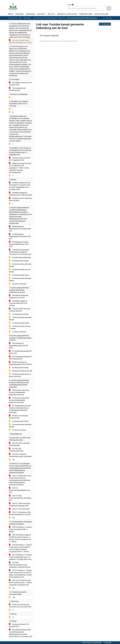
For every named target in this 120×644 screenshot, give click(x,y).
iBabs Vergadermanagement (92, 643)
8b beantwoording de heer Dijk (21, 371)
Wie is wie (51, 14)
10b (12, 518)
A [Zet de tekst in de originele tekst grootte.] (104, 18)
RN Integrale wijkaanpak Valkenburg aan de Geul (19, 297)
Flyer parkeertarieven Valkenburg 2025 (17, 89)
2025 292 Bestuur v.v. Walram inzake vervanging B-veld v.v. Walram (20, 529)
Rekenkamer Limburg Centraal (67, 14)
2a (11, 112)
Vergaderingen (30, 14)
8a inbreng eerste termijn (19, 368)
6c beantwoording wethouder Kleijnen (20, 265)
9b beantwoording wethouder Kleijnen (20, 426)
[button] (109, 8)
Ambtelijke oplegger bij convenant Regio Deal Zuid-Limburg (18, 303)
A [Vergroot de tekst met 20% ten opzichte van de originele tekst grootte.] (107, 18)
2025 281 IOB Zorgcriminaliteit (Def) (16, 450)
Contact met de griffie (101, 14)
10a (12, 460)
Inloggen (107, 643)
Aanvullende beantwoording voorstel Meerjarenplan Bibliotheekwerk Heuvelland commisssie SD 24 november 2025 (21, 633)
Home (20, 18)
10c (12, 588)
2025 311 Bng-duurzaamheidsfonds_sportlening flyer (20, 498)
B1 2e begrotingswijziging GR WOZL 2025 (20, 352)
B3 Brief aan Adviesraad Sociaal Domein (19, 417)
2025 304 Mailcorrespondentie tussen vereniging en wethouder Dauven (20, 565)
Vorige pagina (105, 24)
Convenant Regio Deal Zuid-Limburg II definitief (20, 310)
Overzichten (41, 14)
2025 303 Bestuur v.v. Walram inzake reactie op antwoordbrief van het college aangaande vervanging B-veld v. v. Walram (20, 548)
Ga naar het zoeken (0, 1)
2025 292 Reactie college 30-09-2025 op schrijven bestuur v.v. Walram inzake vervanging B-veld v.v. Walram (20, 538)
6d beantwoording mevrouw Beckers (20, 271)
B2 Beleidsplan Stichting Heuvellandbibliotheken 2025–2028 (19, 244)
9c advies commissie (18, 430)
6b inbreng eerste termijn (19, 261)
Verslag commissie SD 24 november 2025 (19, 625)
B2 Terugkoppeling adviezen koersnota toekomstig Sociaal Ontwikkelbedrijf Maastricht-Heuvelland (20, 409)
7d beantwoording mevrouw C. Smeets (20, 327)
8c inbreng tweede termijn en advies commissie (20, 375)
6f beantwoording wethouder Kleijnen (20, 279)
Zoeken (70, 5)
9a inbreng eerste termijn (19, 421)
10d (12, 597)
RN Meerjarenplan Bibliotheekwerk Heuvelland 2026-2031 (20, 229)
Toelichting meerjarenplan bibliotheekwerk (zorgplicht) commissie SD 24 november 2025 (20, 252)
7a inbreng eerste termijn (19, 314)
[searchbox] (87, 8)
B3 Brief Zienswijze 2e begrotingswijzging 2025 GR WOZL (21, 363)
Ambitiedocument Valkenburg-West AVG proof (21, 199)
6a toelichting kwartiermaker (20, 258)
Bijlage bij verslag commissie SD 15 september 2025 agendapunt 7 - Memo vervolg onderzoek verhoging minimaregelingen (20, 168)
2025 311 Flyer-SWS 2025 (19, 509)
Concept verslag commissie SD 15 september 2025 (20, 159)
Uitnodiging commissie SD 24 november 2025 (20, 84)
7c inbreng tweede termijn (19, 323)
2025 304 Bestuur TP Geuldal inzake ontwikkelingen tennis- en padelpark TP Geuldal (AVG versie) (20, 557)
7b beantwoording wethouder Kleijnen (20, 319)
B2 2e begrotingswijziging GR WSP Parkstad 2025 (20, 358)
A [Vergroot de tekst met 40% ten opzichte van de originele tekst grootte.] (110, 18)
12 (11, 617)
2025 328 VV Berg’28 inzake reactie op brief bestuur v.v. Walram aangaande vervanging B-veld (21, 583)
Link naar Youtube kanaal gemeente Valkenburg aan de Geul (20, 41)
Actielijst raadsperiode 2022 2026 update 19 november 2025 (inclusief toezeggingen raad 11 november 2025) (20, 186)
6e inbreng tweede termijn (19, 275)
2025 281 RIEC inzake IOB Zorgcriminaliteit (19, 444)
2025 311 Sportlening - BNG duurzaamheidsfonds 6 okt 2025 (20, 513)
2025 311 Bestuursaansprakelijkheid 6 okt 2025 (20, 490)
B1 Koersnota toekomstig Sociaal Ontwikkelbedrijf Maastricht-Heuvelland (19, 400)
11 (11, 610)
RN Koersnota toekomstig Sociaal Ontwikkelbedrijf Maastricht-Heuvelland (19, 392)
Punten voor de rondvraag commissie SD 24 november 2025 (20, 606)
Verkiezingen (19, 14)
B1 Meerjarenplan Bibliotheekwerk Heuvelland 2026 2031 (20, 237)
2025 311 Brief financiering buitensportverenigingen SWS (20, 505)
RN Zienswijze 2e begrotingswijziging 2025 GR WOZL (19, 346)
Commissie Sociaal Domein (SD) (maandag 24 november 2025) (49, 18)
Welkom (11, 14)
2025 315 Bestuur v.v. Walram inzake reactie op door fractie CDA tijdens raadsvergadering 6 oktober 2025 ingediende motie (20, 574)
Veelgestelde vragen (86, 14)
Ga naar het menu (1, 1)
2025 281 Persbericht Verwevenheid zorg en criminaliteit (20, 455)
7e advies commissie (18, 332)
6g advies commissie (18, 284)
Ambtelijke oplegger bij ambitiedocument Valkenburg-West (21, 194)
